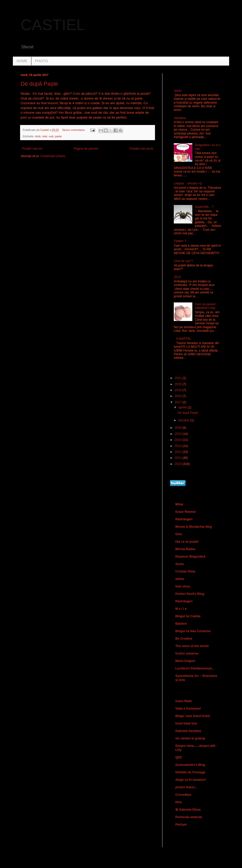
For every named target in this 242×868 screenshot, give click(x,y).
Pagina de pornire (86, 149)
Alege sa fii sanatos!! (191, 780)
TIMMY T (180, 241)
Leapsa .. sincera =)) (188, 183)
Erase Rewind (185, 512)
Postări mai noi (32, 149)
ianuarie (184, 420)
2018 (179, 396)
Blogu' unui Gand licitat (193, 716)
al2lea (180, 579)
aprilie (183, 407)
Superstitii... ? (204, 207)
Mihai (179, 504)
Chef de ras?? (183, 261)
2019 (179, 390)
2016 (179, 428)
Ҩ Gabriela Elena (188, 810)
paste (58, 136)
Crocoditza (183, 795)
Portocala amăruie (189, 817)
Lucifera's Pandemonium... (195, 668)
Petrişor (181, 825)
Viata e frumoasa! (188, 709)
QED (179, 757)
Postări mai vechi (141, 149)
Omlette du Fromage (190, 772)
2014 (177, 277)
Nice (179, 802)
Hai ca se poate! (187, 542)
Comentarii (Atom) (53, 156)
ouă (51, 136)
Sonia (180, 564)
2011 (179, 458)
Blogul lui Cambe (188, 616)
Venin (178, 91)
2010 (179, 464)
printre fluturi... (186, 787)
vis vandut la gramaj (190, 738)
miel (45, 136)
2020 (179, 384)
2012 (179, 452)
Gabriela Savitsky (188, 731)
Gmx (179, 534)
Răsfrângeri (184, 519)
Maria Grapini (185, 661)
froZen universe (187, 654)
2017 (179, 402)
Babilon (181, 624)
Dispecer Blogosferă (190, 557)
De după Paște (39, 84)
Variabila (180, 118)
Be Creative (184, 639)
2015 (179, 434)
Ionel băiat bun (186, 723)
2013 (179, 446)
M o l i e (181, 609)
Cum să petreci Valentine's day (205, 306)
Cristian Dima (185, 571)
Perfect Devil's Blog (190, 594)
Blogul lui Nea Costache (193, 631)
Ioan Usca (183, 586)
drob (38, 136)
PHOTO (41, 61)
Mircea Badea (185, 549)
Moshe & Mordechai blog (194, 527)
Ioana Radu (184, 701)
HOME (22, 61)
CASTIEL (53, 25)
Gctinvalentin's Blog (190, 765)
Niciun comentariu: (74, 130)
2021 (179, 378)
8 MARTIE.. (184, 339)
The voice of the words (192, 646)
